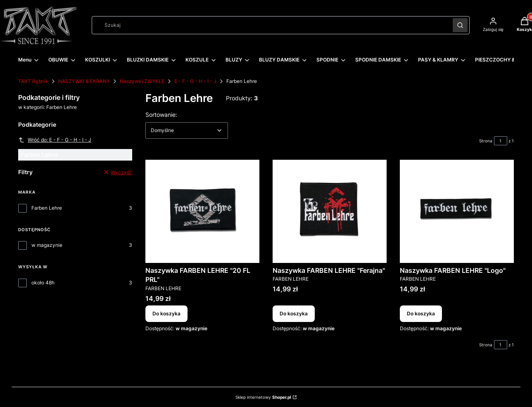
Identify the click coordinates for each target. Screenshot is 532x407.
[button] (460, 25)
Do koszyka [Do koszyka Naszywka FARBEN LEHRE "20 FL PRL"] (166, 314)
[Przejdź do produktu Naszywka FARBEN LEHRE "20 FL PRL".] (202, 211)
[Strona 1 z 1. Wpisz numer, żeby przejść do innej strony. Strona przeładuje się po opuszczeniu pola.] (501, 141)
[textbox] (187, 130)
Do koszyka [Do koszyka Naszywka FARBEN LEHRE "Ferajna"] (294, 314)
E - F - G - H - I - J (195, 81)
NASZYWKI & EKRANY (84, 81)
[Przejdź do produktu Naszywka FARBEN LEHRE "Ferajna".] (330, 211)
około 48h (43, 283)
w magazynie (47, 245)
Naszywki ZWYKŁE (142, 81)
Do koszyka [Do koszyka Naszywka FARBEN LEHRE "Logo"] (421, 314)
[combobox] (270, 25)
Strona (486, 141)
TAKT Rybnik (33, 81)
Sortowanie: (161, 114)
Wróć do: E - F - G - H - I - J (55, 140)
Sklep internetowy (263, 397)
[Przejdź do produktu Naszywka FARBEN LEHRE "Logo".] (457, 211)
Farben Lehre (47, 208)
